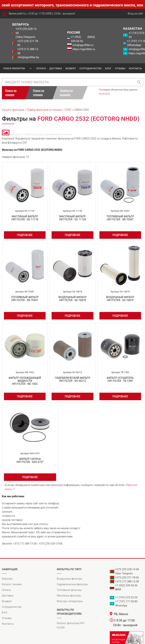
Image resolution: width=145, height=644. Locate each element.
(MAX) (91, 37)
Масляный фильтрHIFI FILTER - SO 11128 (72, 218)
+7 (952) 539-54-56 (77, 39)
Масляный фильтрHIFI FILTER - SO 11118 (25, 218)
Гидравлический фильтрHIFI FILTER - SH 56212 (73, 379)
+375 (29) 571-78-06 (28, 43)
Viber (118, 573)
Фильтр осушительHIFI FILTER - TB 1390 (120, 379)
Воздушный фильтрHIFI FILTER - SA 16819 (120, 299)
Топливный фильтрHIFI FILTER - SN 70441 (25, 299)
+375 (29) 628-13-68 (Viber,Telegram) (26, 33)
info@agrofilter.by (28, 57)
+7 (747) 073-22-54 (126, 597)
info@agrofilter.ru (83, 45)
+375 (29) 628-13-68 (127, 569)
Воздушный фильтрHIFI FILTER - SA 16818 (73, 299)
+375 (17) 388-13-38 (28, 51)
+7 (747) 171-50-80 (126, 601)
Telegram (127, 573)
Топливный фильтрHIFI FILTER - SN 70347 (120, 218)
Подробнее (25, 235)
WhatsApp (121, 606)
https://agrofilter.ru (84, 49)
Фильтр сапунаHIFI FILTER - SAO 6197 (30, 460)
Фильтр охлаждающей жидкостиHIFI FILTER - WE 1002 (25, 381)
